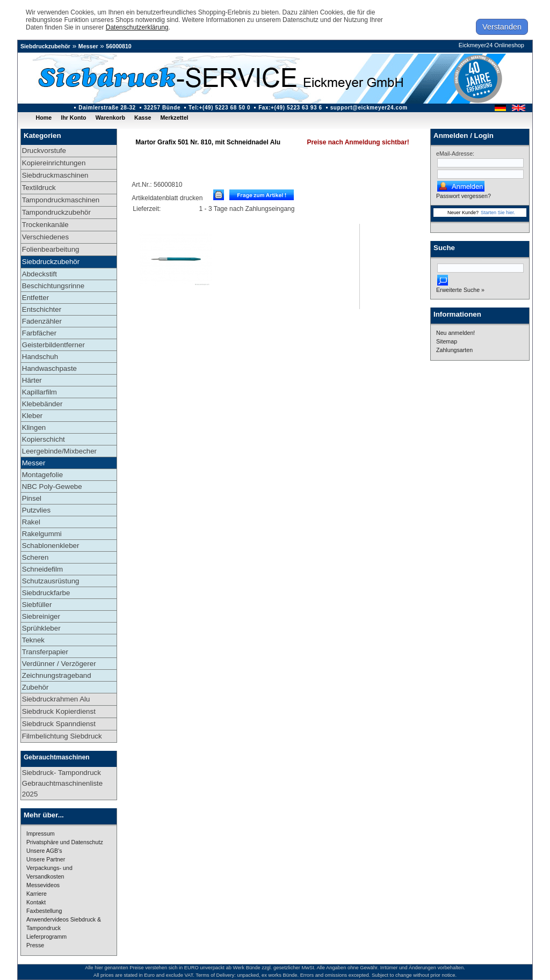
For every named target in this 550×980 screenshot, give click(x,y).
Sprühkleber (41, 628)
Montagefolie (42, 475)
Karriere (37, 894)
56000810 (118, 46)
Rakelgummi (42, 534)
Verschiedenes (45, 237)
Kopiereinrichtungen (54, 163)
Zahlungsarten (454, 350)
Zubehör (35, 687)
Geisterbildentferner (53, 345)
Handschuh (40, 357)
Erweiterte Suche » (460, 290)
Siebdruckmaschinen (55, 175)
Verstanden (502, 27)
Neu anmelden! (455, 333)
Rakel (31, 522)
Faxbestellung (44, 911)
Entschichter (42, 309)
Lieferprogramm (46, 937)
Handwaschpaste (49, 368)
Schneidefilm (42, 569)
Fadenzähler (42, 321)
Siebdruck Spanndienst (59, 724)
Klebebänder (42, 404)
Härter (32, 380)
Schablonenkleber (51, 546)
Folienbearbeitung (51, 249)
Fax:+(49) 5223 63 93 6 (290, 108)
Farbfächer (39, 333)
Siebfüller (37, 605)
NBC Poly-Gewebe (52, 487)
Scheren (35, 557)
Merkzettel (174, 118)
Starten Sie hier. (498, 213)
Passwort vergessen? (464, 196)
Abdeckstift (39, 274)
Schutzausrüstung (51, 581)
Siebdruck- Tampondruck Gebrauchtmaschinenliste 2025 (62, 783)
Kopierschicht (44, 439)
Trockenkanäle (45, 225)
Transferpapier (45, 652)
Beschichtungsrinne (53, 286)
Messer (88, 46)
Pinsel (32, 498)
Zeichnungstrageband (57, 675)
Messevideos (43, 885)
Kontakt (36, 902)
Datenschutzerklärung (137, 27)
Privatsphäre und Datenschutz (65, 842)
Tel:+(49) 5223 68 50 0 (219, 108)
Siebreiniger (41, 616)
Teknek (33, 640)
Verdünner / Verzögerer (59, 664)
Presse (35, 945)
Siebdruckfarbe (46, 593)
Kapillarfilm (39, 392)
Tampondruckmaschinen (61, 200)
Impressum (41, 833)
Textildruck (39, 188)
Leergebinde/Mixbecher (59, 451)
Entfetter (35, 298)
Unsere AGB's (44, 851)
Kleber (32, 416)
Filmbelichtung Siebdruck (62, 736)
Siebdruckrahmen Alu (56, 699)
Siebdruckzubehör (45, 46)
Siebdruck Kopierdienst (59, 711)
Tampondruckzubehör (56, 212)
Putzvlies (36, 510)
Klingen (34, 427)
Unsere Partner (46, 859)
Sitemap (447, 341)
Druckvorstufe (44, 151)
